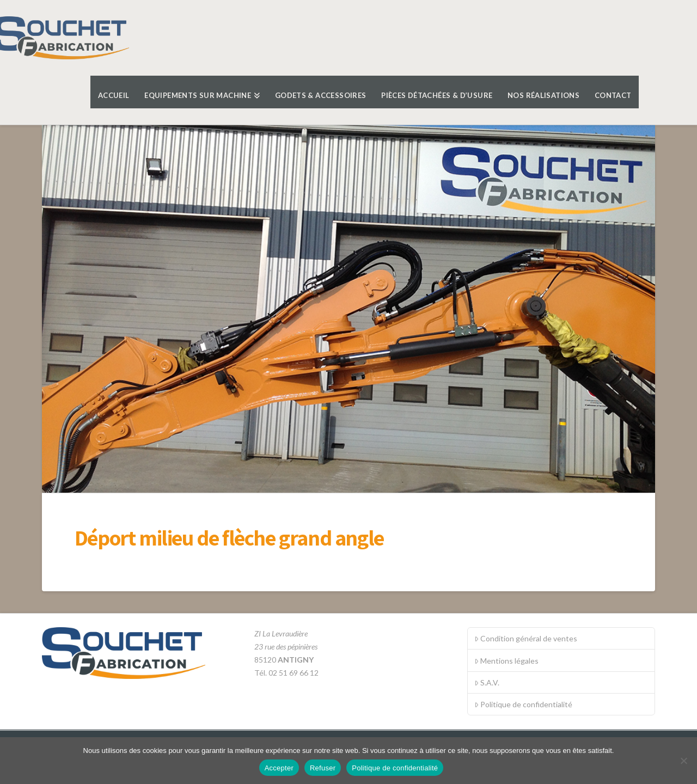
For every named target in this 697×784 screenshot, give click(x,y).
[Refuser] (683, 761)
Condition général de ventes (526, 638)
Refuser (323, 768)
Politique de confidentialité (523, 704)
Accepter (279, 768)
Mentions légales (506, 661)
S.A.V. (487, 682)
